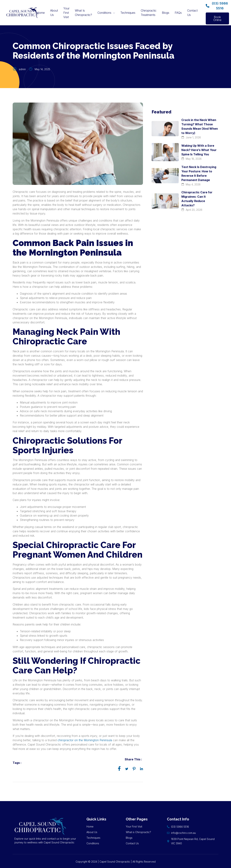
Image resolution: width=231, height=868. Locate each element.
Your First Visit (66, 13)
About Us (54, 13)
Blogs (166, 13)
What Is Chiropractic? (83, 13)
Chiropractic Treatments (149, 13)
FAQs (178, 13)
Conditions (106, 13)
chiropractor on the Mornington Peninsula (85, 740)
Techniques (128, 13)
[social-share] (119, 768)
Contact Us (192, 13)
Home (41, 13)
